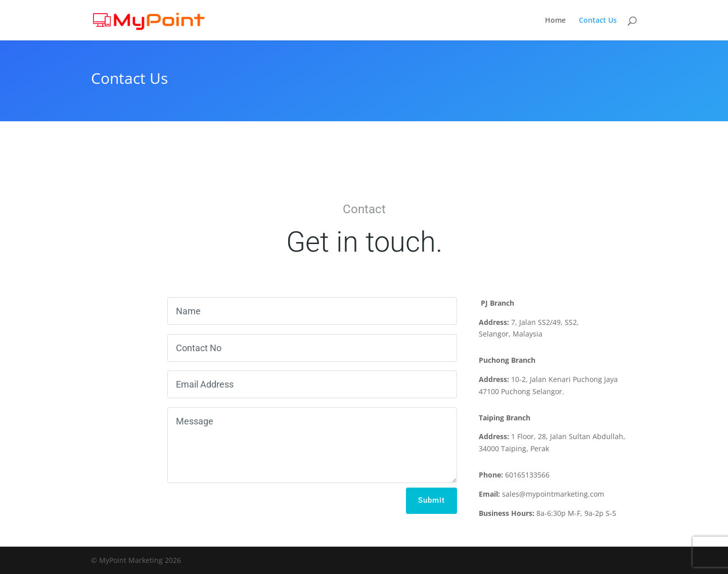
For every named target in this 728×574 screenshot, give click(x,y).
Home (555, 21)
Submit (431, 500)
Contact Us (598, 21)
